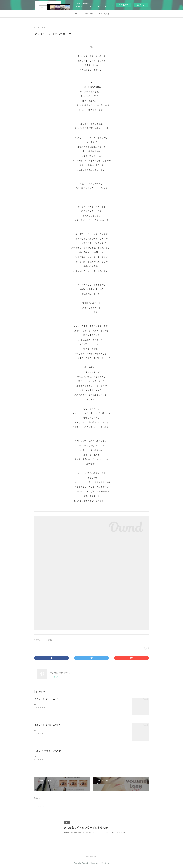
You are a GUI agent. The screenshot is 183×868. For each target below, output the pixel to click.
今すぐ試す (123, 5)
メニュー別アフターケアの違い (48, 751)
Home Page (89, 14)
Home (76, 14)
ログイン (141, 5)
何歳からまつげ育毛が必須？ (47, 725)
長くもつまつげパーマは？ (46, 699)
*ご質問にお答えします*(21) (43, 640)
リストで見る (104, 14)
